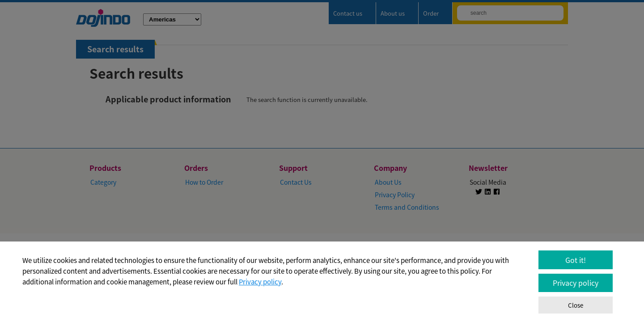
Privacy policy (260, 282)
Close (576, 305)
